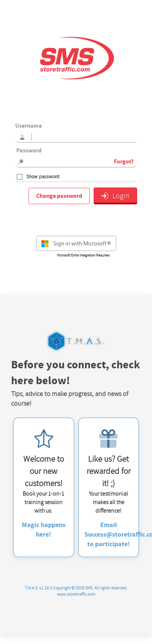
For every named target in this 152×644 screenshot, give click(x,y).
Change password (59, 196)
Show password (43, 177)
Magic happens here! (44, 530)
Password (28, 151)
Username (28, 126)
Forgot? (124, 162)
